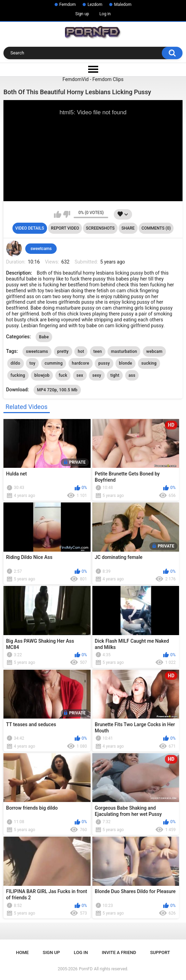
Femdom (68, 5)
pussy (104, 363)
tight (115, 375)
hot (81, 351)
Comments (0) (156, 228)
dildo (16, 363)
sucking (149, 363)
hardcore (81, 363)
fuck (63, 375)
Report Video (65, 228)
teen (98, 351)
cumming (54, 363)
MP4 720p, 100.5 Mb (57, 390)
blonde (125, 363)
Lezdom (95, 5)
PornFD (86, 969)
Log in (105, 14)
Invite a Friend (119, 952)
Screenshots (100, 228)
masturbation (124, 351)
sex (80, 375)
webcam (154, 351)
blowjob (42, 375)
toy (32, 363)
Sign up (82, 14)
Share (128, 228)
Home (22, 952)
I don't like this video (67, 214)
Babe (44, 337)
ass (132, 375)
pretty (63, 351)
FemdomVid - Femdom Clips (93, 79)
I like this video (58, 214)
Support (160, 952)
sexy (97, 375)
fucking (18, 375)
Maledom (123, 5)
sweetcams (41, 249)
